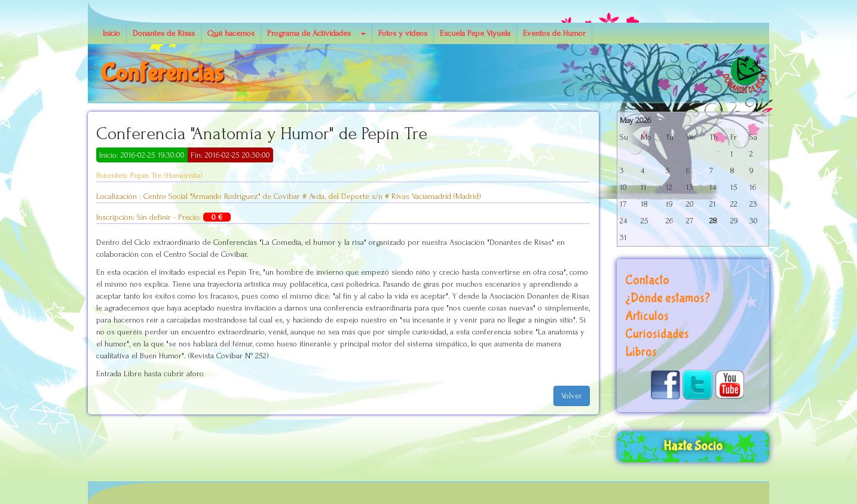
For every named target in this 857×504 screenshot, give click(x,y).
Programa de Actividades (309, 33)
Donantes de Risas (164, 33)
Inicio (111, 33)
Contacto (647, 280)
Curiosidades (657, 334)
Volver (572, 396)
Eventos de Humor (554, 33)
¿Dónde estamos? (668, 298)
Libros (641, 352)
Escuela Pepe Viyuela (475, 33)
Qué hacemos (231, 33)
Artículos (647, 316)
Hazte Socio (693, 446)
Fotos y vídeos (403, 33)
